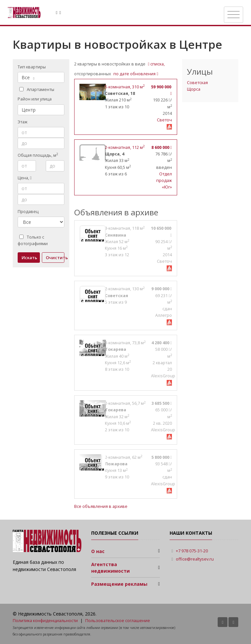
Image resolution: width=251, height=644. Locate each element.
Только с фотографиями (33, 240)
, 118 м (125, 228)
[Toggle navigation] (234, 15)
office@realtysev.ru (195, 559)
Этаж (23, 122)
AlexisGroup (163, 376)
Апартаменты (37, 89)
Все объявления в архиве (101, 506)
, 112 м (125, 147)
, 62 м (124, 457)
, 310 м (125, 87)
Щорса (194, 89)
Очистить (55, 258)
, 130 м (125, 289)
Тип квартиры (32, 67)
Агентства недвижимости (110, 568)
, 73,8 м (125, 343)
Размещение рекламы (119, 584)
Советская (197, 83)
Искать (29, 258)
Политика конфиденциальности (45, 621)
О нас (98, 551)
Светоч (164, 120)
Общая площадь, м (38, 155)
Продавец (28, 212)
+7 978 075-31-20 (192, 551)
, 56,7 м (125, 403)
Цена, (25, 178)
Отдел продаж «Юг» (164, 180)
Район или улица (35, 99)
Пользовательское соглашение (118, 621)
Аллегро (164, 315)
